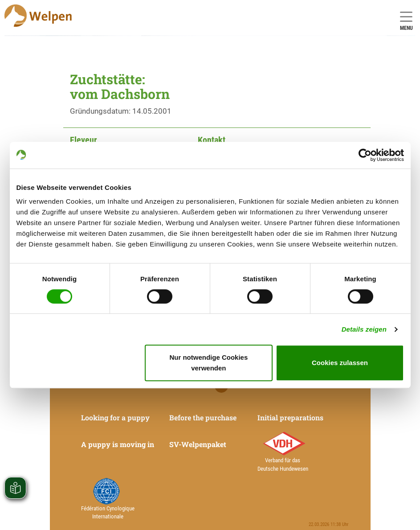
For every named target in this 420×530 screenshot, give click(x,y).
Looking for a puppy (115, 417)
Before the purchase (203, 417)
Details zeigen (364, 329)
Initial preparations (290, 417)
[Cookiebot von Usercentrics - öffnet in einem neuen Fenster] (365, 155)
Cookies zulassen (340, 363)
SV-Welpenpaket (198, 444)
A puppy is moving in (118, 444)
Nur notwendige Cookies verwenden (208, 363)
